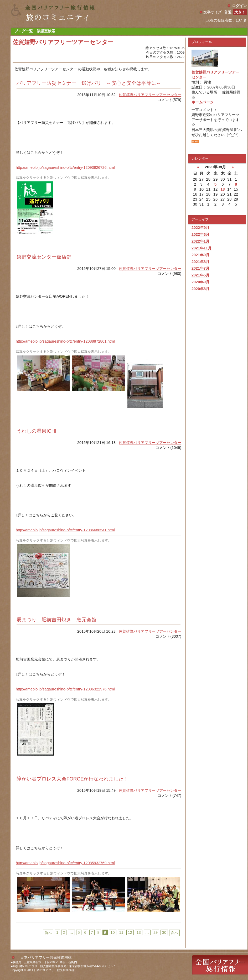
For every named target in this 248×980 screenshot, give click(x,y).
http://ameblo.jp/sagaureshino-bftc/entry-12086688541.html (65, 530)
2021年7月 (200, 268)
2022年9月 (200, 228)
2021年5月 (200, 275)
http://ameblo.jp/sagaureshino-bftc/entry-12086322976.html (65, 689)
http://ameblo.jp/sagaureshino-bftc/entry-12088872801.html (65, 341)
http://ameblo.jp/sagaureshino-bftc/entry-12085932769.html (65, 863)
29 (156, 932)
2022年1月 (200, 241)
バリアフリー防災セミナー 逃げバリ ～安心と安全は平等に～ (89, 83)
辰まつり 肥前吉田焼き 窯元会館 (56, 620)
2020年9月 (200, 282)
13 (139, 932)
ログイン (239, 6)
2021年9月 (200, 255)
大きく (240, 12)
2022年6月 (200, 234)
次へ (174, 933)
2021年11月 (202, 248)
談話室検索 (46, 31)
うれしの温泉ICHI (36, 431)
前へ (48, 933)
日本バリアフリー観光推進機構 (46, 957)
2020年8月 (200, 289)
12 (130, 932)
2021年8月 (200, 262)
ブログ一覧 (24, 31)
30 (164, 932)
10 (113, 932)
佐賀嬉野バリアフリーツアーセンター (150, 95)
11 (121, 932)
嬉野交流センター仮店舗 (44, 257)
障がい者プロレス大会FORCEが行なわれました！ (73, 779)
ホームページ (203, 102)
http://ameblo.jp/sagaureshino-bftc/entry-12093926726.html (65, 167)
